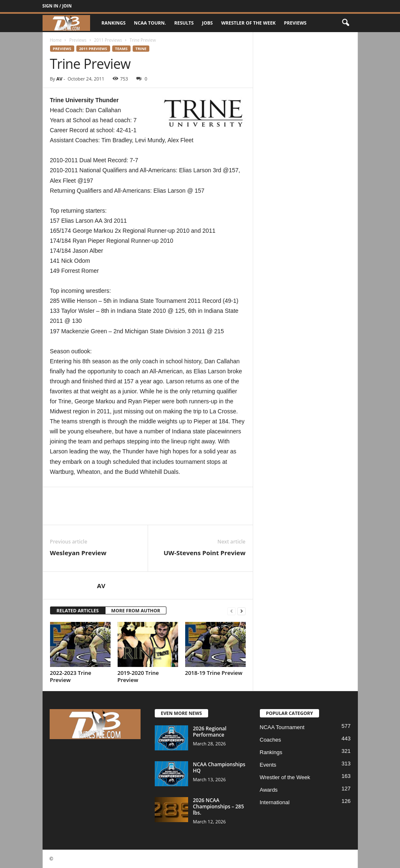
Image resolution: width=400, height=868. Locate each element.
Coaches (270, 740)
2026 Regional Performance (210, 732)
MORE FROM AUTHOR (136, 610)
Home (56, 40)
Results (184, 23)
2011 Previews (108, 40)
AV (59, 79)
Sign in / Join (57, 6)
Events (268, 765)
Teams (121, 49)
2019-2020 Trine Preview (138, 676)
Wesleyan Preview (78, 553)
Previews (295, 23)
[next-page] (242, 611)
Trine (141, 49)
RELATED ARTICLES (78, 610)
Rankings (113, 23)
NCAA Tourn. (150, 23)
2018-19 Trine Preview (214, 673)
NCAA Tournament (282, 727)
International (275, 802)
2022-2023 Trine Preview (71, 676)
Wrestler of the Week (248, 23)
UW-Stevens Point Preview (204, 553)
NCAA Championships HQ (219, 767)
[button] (345, 23)
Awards (269, 790)
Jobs (207, 23)
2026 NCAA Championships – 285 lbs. (219, 806)
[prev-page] (231, 611)
